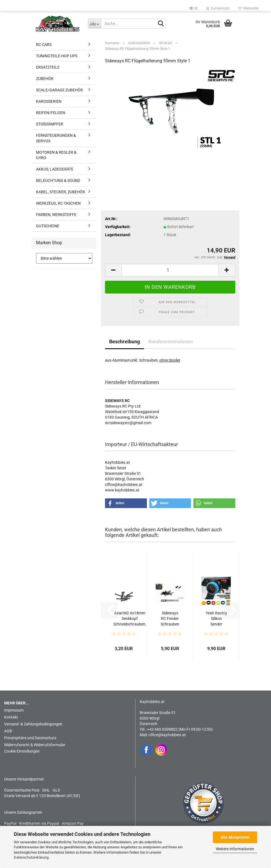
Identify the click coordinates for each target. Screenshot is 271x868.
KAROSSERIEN (49, 101)
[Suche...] (94, 24)
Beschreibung (125, 342)
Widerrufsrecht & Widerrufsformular (35, 745)
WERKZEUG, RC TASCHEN (58, 203)
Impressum (14, 710)
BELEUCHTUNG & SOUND (58, 181)
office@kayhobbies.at (167, 735)
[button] (194, 8)
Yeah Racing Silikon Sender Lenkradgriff (216, 619)
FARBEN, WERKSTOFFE (56, 215)
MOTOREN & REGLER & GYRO (56, 155)
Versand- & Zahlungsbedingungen (33, 724)
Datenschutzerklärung (31, 857)
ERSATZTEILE (48, 67)
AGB (8, 731)
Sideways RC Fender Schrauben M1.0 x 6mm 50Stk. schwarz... (170, 619)
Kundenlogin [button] (218, 8)
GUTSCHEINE (48, 226)
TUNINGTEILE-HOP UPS (57, 56)
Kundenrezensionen (171, 342)
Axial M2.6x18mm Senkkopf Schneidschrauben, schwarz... (130, 619)
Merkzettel (248, 8)
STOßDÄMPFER (50, 124)
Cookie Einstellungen (22, 751)
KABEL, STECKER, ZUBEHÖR (61, 192)
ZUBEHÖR (45, 79)
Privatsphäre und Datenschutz (30, 738)
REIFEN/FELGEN (51, 113)
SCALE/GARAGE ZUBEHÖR (59, 90)
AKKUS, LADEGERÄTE (55, 169)
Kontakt (11, 717)
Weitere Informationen (235, 849)
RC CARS (44, 45)
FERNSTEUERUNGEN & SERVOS (56, 138)
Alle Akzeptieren (235, 837)
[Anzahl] (170, 270)
